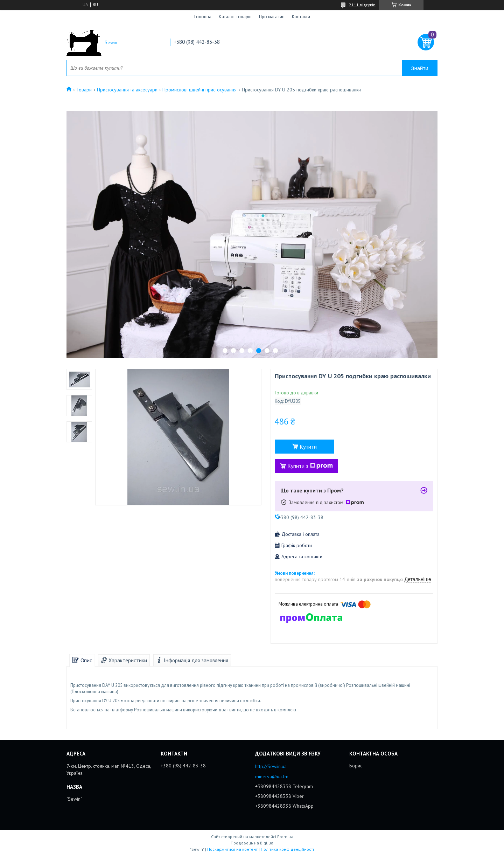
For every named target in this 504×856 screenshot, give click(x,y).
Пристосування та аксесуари (127, 90)
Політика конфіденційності (287, 849)
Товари (84, 90)
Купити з (310, 466)
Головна (203, 17)
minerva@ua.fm (272, 776)
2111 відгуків (362, 5)
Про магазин (272, 17)
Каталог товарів (235, 17)
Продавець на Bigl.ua (252, 843)
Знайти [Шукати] (419, 68)
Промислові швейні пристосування (199, 90)
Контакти (301, 17)
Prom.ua (285, 837)
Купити (308, 447)
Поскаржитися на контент (232, 849)
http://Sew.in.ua (271, 766)
